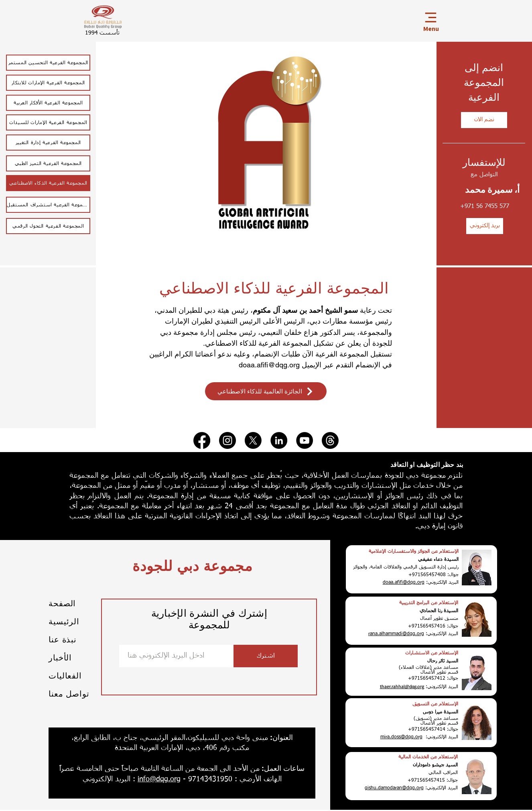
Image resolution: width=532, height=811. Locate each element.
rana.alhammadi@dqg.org (396, 634)
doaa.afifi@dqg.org (269, 365)
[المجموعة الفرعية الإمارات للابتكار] (48, 83)
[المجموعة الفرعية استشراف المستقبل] (48, 205)
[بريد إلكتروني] (485, 226)
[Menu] (430, 21)
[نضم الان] (484, 120)
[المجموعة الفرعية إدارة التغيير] (48, 143)
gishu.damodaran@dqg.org (394, 788)
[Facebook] (202, 440)
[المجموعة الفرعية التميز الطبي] (48, 163)
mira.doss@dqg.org (401, 737)
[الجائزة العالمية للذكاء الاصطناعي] (266, 391)
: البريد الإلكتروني (109, 779)
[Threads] (330, 440)
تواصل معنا (69, 694)
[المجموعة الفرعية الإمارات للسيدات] (48, 122)
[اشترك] (266, 656)
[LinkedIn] (279, 440)
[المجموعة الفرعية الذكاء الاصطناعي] (48, 183)
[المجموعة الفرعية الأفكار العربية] (48, 103)
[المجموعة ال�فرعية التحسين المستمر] (48, 63)
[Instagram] (227, 440)
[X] (253, 440)
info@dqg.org (159, 779)
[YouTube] (305, 440)
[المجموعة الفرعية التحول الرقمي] (48, 226)
